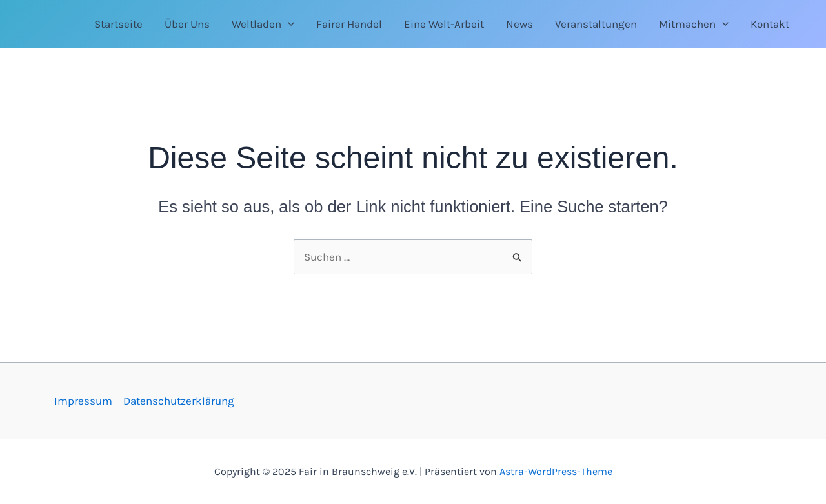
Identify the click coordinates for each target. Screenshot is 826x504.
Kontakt (770, 24)
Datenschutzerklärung (179, 401)
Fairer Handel (349, 24)
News (519, 24)
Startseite (118, 24)
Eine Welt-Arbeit (444, 24)
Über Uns (187, 24)
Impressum (83, 401)
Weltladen (263, 24)
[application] (288, 24)
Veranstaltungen (596, 24)
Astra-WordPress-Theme (556, 471)
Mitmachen (694, 24)
